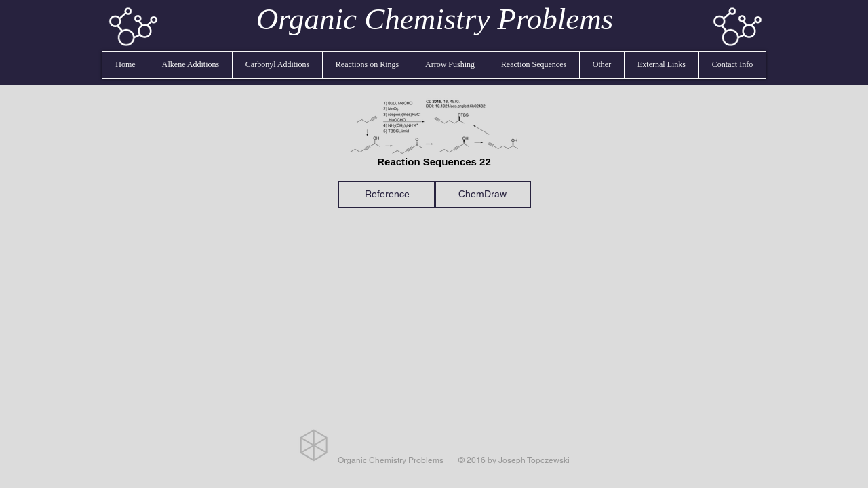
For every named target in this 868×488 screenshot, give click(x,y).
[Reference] (387, 195)
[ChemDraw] (482, 195)
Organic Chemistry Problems (435, 19)
